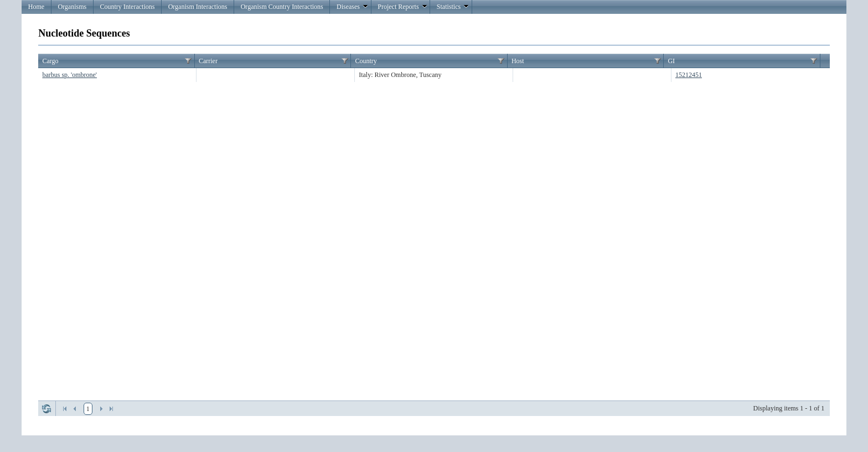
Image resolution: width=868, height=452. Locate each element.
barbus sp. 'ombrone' (69, 75)
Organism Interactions (198, 7)
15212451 (689, 75)
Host (518, 61)
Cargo (50, 61)
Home (36, 7)
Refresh (46, 409)
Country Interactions (127, 7)
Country (366, 61)
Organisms (72, 7)
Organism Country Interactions (282, 7)
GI (671, 61)
